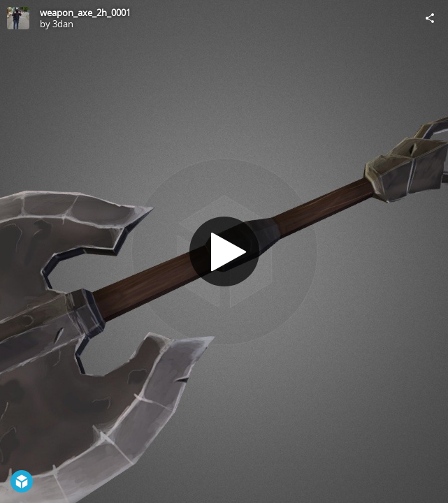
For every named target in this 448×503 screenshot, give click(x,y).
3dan (63, 24)
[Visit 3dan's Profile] (18, 18)
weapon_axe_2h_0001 (85, 13)
